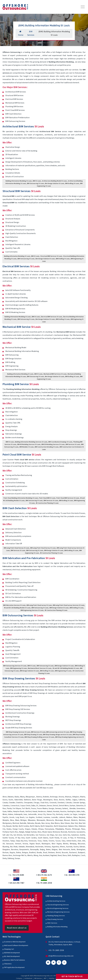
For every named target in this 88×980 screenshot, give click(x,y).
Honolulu (56, 812)
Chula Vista (44, 803)
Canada (5, 803)
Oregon (28, 829)
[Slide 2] (44, 43)
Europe (17, 858)
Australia (69, 847)
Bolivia (19, 853)
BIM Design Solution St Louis (54, 551)
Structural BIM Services (22, 191)
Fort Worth (26, 809)
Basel (60, 855)
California (82, 800)
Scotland (39, 817)
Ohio (76, 826)
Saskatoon (75, 835)
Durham (72, 806)
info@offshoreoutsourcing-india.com (61, 956)
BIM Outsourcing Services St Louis (15, 666)
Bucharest (73, 853)
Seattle (82, 835)
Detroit (55, 806)
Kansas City (51, 814)
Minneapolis (41, 820)
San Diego (50, 835)
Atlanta (82, 797)
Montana (82, 820)
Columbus (6, 806)
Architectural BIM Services (23, 126)
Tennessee (32, 841)
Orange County (18, 829)
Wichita (66, 844)
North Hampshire (47, 826)
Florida (9, 809)
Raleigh (22, 832)
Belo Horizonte (64, 850)
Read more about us (17, 928)
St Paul (71, 838)
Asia (41, 855)
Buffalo (68, 800)
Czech (83, 855)
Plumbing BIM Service (21, 384)
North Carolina (24, 826)
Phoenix (68, 829)
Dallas (33, 806)
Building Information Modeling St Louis (19, 181)
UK (4, 844)
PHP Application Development (14, 967)
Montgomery (7, 823)
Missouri (67, 820)
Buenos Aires (7, 855)
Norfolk (15, 826)
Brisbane (51, 853)
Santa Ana (67, 835)
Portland (6, 832)
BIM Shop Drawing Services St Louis (18, 732)
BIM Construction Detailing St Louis (47, 447)
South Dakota (43, 838)
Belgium (55, 850)
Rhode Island (47, 832)
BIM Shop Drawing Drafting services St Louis (39, 737)
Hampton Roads (19, 812)
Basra (65, 855)
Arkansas (68, 797)
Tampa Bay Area (22, 841)
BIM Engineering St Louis (19, 668)
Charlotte (19, 803)
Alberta (30, 855)
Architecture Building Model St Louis (54, 181)
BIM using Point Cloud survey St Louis (39, 605)
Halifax (10, 812)
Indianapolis (18, 814)
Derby (5, 858)
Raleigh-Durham (31, 832)
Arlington (76, 797)
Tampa (12, 841)
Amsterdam (39, 847)
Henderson (42, 812)
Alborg (36, 855)
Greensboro (81, 809)
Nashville (23, 823)
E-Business (8, 964)
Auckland (46, 855)
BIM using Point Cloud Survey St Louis (16, 548)
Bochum (5, 853)
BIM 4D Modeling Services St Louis (29, 444)
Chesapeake (28, 803)
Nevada (38, 823)
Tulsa (63, 841)
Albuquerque (30, 797)
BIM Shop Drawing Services (24, 679)
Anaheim (46, 797)
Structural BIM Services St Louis (51, 256)
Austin (11, 800)
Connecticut (15, 806)
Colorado (69, 803)
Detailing (52, 978)
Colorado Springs (79, 803)
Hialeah (49, 812)
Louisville (54, 817)
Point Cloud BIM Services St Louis (68, 498)
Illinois (5, 814)
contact (10, 788)
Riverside (64, 832)
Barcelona (15, 850)
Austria (76, 847)
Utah (79, 841)
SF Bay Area (20, 838)
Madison (69, 817)
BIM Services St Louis (73, 444)
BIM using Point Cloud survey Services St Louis (69, 605)
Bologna (25, 853)
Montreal (16, 823)
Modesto (74, 820)
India (83, 812)
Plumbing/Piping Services (56, 916)
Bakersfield (19, 800)
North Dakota (35, 826)
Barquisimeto (24, 850)
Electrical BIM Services (21, 266)
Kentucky (59, 814)
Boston (62, 800)
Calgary (75, 800)
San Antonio (18, 835)
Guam (5, 812)
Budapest (81, 853)
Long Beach (20, 817)
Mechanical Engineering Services (58, 912)
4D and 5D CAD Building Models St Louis (17, 608)
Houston (63, 812)
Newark (9, 826)
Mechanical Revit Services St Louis (40, 668)
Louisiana (47, 817)
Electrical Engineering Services (58, 908)
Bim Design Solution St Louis (55, 184)
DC (37, 806)
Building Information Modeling (57, 927)
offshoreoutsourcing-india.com (43, 976)
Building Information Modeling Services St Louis (31, 442)
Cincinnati (53, 803)
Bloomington (48, 800)
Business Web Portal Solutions (15, 960)
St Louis (64, 838)
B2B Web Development (12, 953)
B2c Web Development (12, 956)
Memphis (6, 820)
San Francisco (41, 835)
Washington (46, 844)
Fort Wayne (17, 809)
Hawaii (35, 812)
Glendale (73, 809)
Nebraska (31, 823)
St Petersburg (80, 838)
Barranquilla (34, 850)
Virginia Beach (35, 844)
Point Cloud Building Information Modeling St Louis (21, 498)
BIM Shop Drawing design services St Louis (57, 735)
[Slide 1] (40, 43)
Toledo (45, 841)
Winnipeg (73, 844)
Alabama (11, 797)
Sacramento (81, 832)
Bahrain (82, 847)
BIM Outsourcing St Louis (35, 184)
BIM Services (38, 978)
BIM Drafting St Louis (72, 184)
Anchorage (54, 797)
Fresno (33, 809)
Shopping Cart (9, 949)
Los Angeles (30, 817)
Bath (69, 855)
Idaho (78, 812)
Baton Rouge (37, 800)
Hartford (28, 812)
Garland (65, 809)
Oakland (71, 826)
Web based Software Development (16, 945)
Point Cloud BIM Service (22, 455)
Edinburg (11, 858)
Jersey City (42, 814)
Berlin (73, 850)
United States (71, 841)
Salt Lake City (8, 835)
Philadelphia (60, 829)
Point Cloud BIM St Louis (47, 498)
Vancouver (10, 844)
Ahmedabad (30, 847)
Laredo (66, 814)
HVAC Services (52, 923)
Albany (22, 797)
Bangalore (6, 850)
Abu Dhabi (14, 847)
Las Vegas (74, 814)
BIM (61, 744)
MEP (45, 978)
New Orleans (65, 823)
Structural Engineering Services (58, 905)
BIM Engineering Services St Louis (32, 610)
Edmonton (80, 806)
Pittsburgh (76, 829)
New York (74, 823)
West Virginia (57, 844)
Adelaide (22, 847)
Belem (48, 850)
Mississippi (59, 820)
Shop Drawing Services (55, 919)
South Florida (54, 838)
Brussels (65, 853)
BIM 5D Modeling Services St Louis (53, 444)
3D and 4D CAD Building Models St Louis (66, 668)
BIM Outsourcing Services (23, 615)
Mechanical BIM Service (22, 327)
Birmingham (81, 850)
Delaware (43, 806)
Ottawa (41, 829)
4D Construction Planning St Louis (47, 503)
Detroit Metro (64, 806)
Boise (56, 800)
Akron (5, 797)
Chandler (12, 803)
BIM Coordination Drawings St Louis (60, 442)
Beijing (42, 850)
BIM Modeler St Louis (27, 447)
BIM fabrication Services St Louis (14, 605)
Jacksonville (32, 814)
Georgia (51, 809)
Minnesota (50, 820)
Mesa (12, 820)
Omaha (9, 829)
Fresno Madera (42, 809)
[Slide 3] (48, 43)
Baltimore (27, 800)
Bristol (58, 853)
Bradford (32, 853)
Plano (83, 829)
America (39, 797)
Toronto (51, 841)
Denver (49, 806)
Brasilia (39, 853)
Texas (40, 841)
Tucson (58, 841)
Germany (58, 809)
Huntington (71, 812)
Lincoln (12, 817)
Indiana (10, 814)
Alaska (17, 797)
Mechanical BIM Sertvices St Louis (55, 374)
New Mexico (55, 823)
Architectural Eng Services (56, 901)
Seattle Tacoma (8, 838)
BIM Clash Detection (20, 508)
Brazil (45, 853)
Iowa (25, 814)
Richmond (56, 832)
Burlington (76, 855)
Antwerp (48, 847)
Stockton (6, 841)
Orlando (34, 829)
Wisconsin (81, 844)
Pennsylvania (49, 829)
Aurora (5, 800)
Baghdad (54, 855)
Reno (39, 832)
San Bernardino (29, 835)
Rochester (72, 832)
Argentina (55, 847)
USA (84, 841)
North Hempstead (60, 826)
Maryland (82, 817)
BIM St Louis (37, 181)
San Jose (59, 835)
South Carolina (31, 838)
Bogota (12, 853)
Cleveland (61, 803)
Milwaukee (32, 820)
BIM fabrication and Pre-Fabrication (29, 558)
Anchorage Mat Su (20, 855)
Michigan (23, 820)
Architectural (28, 978)
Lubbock (62, 817)
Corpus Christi (25, 806)
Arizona (61, 797)
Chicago (36, 803)
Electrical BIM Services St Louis (52, 317)
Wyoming (6, 847)
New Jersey (46, 823)
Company (19, 978)
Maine (75, 817)
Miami (17, 820)
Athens (62, 847)
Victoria (25, 844)
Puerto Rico (14, 832)
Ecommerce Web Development (15, 942)
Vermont (18, 844)
